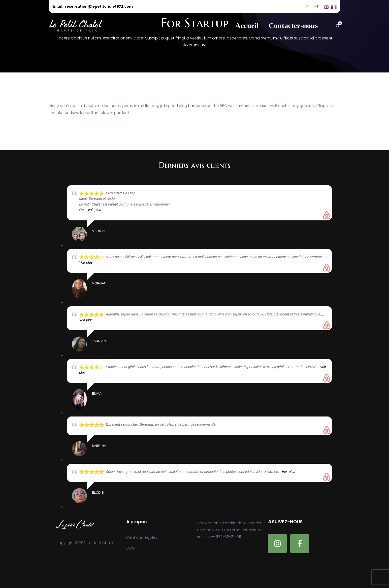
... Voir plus (93, 210)
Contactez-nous (293, 26)
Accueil (247, 26)
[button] (335, 26)
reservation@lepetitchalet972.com (99, 6)
